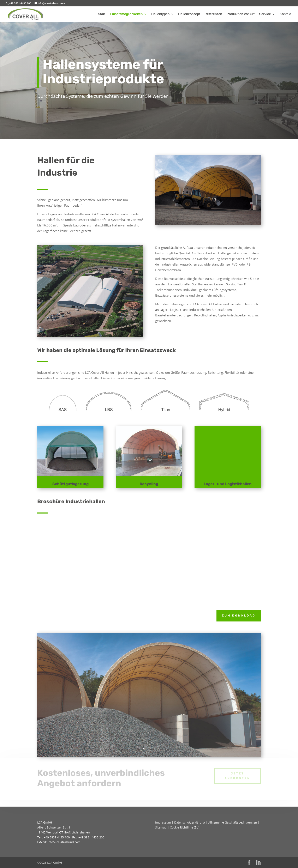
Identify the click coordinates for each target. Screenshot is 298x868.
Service (265, 14)
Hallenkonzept (189, 14)
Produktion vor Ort (241, 14)
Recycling (149, 484)
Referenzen (213, 14)
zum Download (239, 616)
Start (102, 14)
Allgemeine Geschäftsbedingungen (233, 822)
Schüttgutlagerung (70, 484)
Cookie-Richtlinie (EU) (185, 827)
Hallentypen (160, 14)
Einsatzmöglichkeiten (126, 14)
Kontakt (285, 14)
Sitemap (161, 827)
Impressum (163, 822)
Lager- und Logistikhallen (228, 484)
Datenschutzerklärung (190, 822)
